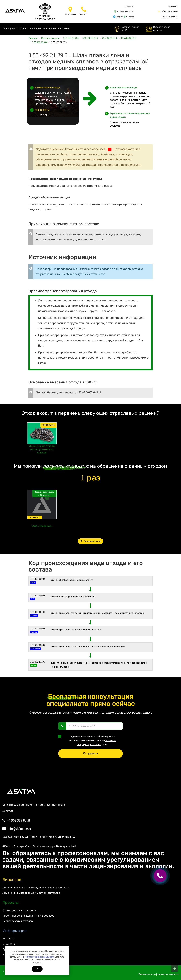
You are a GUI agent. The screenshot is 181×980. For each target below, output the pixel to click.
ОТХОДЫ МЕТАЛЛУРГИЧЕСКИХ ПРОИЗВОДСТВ (73, 596)
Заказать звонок (170, 17)
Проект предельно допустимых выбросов (28, 916)
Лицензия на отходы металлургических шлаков (42, 449)
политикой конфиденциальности (39, 957)
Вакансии (36, 29)
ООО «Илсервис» (42, 526)
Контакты (63, 29)
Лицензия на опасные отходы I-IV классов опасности (36, 888)
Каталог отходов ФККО (130, 29)
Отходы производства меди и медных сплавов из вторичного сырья (88, 646)
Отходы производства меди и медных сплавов (76, 630)
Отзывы (24, 29)
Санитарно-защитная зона (19, 911)
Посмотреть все (91, 541)
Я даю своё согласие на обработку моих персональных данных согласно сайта (88, 740)
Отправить (90, 753)
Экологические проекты (162, 29)
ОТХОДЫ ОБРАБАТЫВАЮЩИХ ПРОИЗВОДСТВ (72, 580)
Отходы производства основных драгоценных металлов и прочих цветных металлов (97, 613)
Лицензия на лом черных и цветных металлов (31, 893)
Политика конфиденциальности (158, 974)
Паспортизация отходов (18, 921)
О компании (50, 29)
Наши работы (11, 29)
